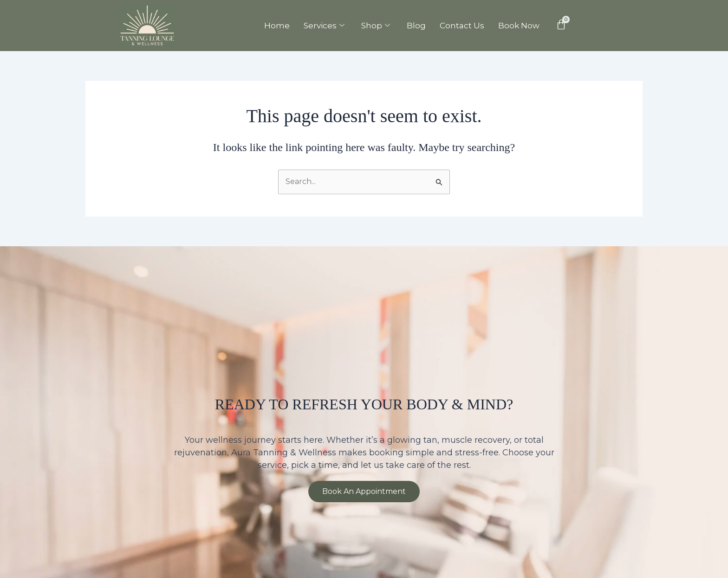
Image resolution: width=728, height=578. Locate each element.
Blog (416, 26)
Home (277, 26)
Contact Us (462, 26)
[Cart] (561, 24)
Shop (376, 26)
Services (324, 26)
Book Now (519, 26)
